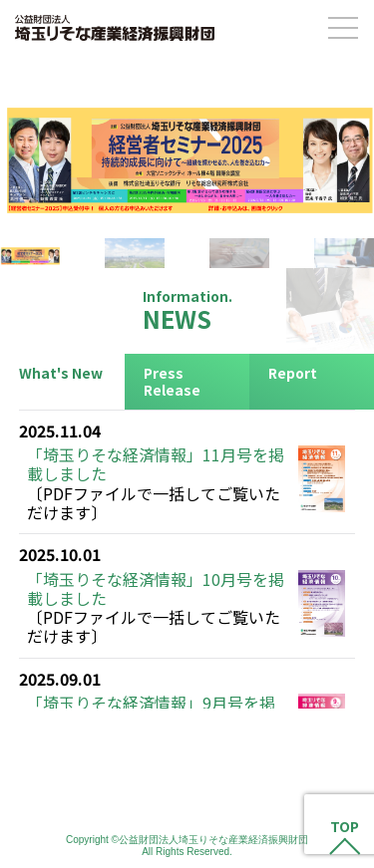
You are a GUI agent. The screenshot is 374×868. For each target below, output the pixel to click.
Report (293, 373)
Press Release (172, 381)
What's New (61, 373)
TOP (345, 827)
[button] (187, 148)
